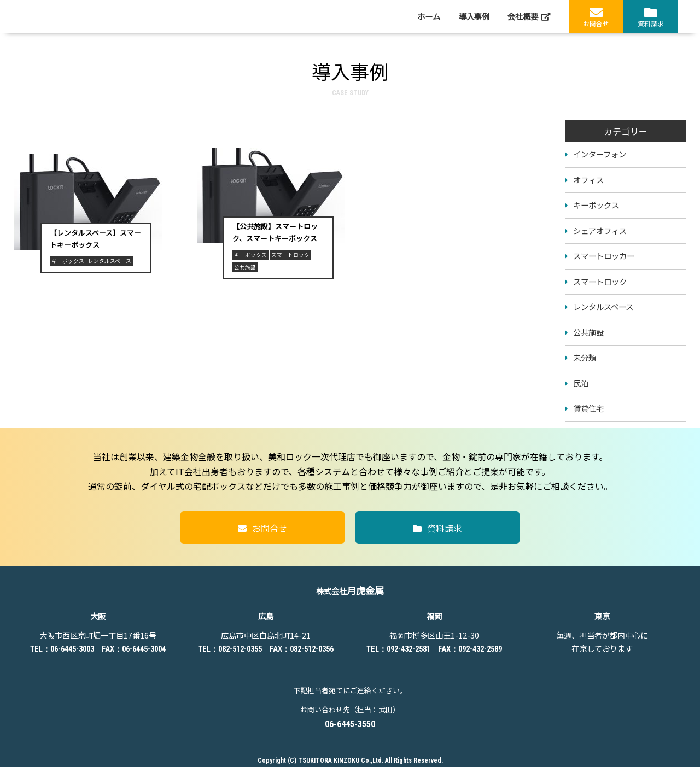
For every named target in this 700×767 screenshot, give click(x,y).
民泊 (581, 383)
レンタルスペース (603, 306)
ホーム (429, 16)
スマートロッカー (604, 256)
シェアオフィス (600, 230)
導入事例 (474, 16)
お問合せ (596, 17)
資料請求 (651, 17)
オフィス (588, 180)
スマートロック (600, 281)
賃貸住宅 (588, 408)
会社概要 (529, 16)
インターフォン (600, 154)
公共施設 (588, 332)
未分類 (585, 357)
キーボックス (596, 205)
